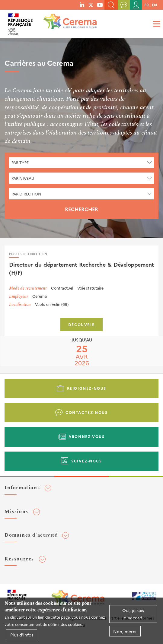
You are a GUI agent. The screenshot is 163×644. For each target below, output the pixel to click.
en (154, 5)
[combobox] (81, 163)
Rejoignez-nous (87, 388)
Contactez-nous (86, 412)
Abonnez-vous (86, 436)
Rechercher (81, 209)
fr (147, 5)
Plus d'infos (22, 635)
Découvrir (81, 324)
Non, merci (125, 631)
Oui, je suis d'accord (133, 614)
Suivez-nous (87, 461)
